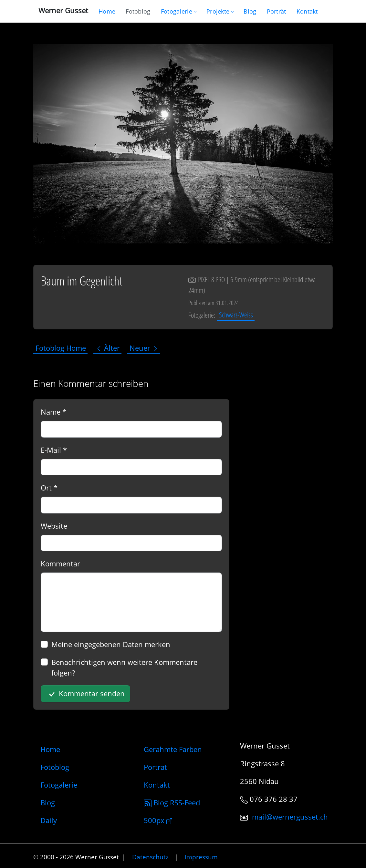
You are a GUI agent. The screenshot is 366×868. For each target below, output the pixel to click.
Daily (49, 820)
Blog (48, 802)
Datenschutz (150, 857)
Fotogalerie (178, 11)
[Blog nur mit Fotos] (138, 11)
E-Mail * (54, 450)
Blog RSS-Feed (172, 802)
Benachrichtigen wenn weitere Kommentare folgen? (124, 667)
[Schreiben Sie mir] (307, 11)
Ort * (49, 488)
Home (50, 749)
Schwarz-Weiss (236, 315)
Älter (108, 348)
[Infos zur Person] (277, 11)
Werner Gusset (63, 10)
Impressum (201, 857)
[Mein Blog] (250, 11)
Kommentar (60, 563)
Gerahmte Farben (173, 749)
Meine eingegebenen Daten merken (111, 644)
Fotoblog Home (61, 348)
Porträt (155, 767)
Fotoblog (55, 767)
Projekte (220, 11)
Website (54, 526)
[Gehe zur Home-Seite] (107, 11)
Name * (53, 412)
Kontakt (157, 785)
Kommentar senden (86, 694)
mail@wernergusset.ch (290, 817)
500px (158, 820)
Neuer (144, 348)
